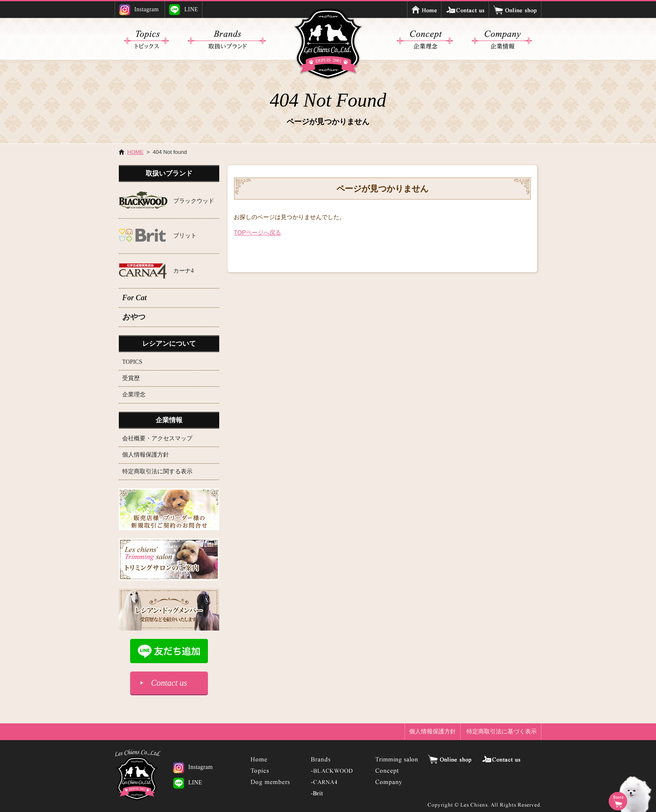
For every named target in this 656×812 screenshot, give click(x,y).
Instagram (139, 10)
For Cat (135, 298)
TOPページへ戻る (258, 232)
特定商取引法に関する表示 (157, 471)
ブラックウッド (194, 201)
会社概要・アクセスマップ (157, 438)
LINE (183, 10)
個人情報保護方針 (146, 455)
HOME (135, 152)
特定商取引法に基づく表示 (502, 731)
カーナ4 (183, 271)
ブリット (185, 236)
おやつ (133, 317)
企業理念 (134, 395)
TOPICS (132, 362)
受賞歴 (131, 378)
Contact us (169, 683)
